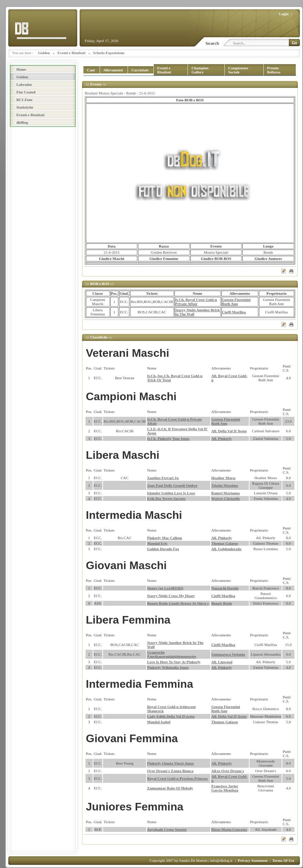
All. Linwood (222, 662)
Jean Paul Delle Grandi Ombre (172, 485)
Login (284, 14)
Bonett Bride (222, 603)
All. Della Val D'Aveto (229, 431)
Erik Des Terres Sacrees (166, 498)
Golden (44, 53)
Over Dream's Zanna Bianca (170, 771)
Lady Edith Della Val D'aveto (171, 716)
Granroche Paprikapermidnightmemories (172, 654)
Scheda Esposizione (109, 53)
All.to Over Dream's (228, 771)
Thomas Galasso (225, 543)
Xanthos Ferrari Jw (163, 478)
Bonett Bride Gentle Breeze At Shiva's (178, 603)
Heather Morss (223, 478)
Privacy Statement (253, 860)
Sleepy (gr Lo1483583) (165, 588)
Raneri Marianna (225, 493)
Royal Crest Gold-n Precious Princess (178, 778)
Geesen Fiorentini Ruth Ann (236, 302)
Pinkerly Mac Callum (165, 538)
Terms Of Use (283, 860)
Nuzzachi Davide (225, 588)
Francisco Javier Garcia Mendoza (225, 788)
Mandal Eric (158, 543)
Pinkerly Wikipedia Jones (168, 667)
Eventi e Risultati (72, 53)
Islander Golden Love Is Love (171, 493)
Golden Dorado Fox (163, 549)
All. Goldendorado (226, 549)
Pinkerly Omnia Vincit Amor (171, 763)
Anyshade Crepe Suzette (167, 829)
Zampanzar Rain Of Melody (170, 788)
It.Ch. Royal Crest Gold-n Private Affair (196, 302)
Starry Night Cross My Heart (171, 596)
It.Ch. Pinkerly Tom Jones (168, 438)
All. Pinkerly (222, 438)
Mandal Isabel (159, 722)
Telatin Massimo (225, 485)
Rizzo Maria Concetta (229, 829)
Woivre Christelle (226, 498)
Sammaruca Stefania (228, 654)
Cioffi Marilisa (234, 312)
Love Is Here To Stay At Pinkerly (174, 662)
